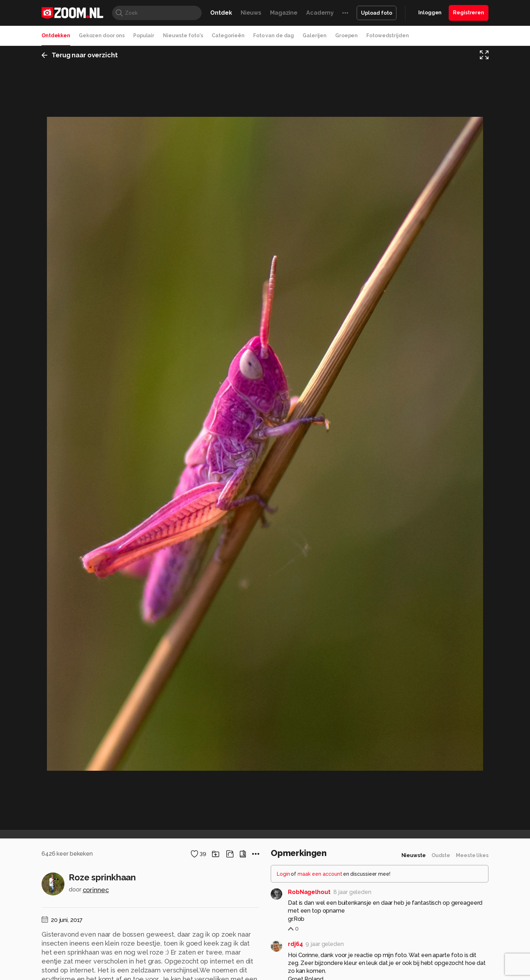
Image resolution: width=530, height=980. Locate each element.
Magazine (284, 13)
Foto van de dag (274, 35)
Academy (320, 13)
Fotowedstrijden (387, 35)
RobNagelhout (309, 892)
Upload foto (377, 13)
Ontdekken (56, 35)
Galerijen (315, 35)
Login (283, 874)
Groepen (346, 35)
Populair (144, 35)
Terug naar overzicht (80, 55)
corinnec (96, 890)
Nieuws (251, 13)
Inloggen (430, 13)
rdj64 (295, 944)
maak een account (320, 874)
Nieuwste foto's (183, 35)
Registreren (469, 13)
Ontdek (221, 13)
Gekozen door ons (102, 35)
